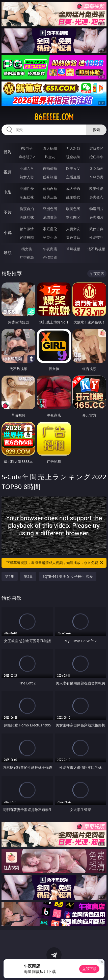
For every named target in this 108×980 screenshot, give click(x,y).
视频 (8, 172)
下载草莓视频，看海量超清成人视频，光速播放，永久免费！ (55, 563)
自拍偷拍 (50, 168)
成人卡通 (73, 189)
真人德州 (50, 148)
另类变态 (96, 197)
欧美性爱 (96, 189)
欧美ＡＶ (73, 168)
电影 (8, 192)
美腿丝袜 (27, 217)
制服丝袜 (27, 197)
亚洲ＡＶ (27, 168)
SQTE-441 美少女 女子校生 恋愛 (67, 576)
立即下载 (89, 969)
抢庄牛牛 (96, 157)
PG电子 (27, 148)
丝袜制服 (50, 177)
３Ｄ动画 (96, 168)
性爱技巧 (96, 237)
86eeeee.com (54, 117)
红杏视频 (27, 257)
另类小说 (50, 237)
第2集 (28, 576)
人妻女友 (73, 229)
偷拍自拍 (50, 189)
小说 (8, 232)
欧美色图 (73, 209)
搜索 (96, 130)
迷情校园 (27, 237)
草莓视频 (73, 249)
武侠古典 (96, 229)
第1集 (10, 576)
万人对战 (73, 148)
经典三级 (50, 197)
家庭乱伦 (50, 229)
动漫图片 (96, 209)
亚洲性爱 (27, 189)
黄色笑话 (73, 237)
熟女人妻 (27, 177)
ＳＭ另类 (96, 177)
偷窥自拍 (27, 209)
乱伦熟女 (73, 197)
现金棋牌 (73, 157)
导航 (8, 253)
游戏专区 (96, 148)
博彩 (8, 152)
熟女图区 (73, 217)
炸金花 (50, 157)
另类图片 (96, 217)
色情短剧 (50, 257)
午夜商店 (50, 249)
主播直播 (73, 177)
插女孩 (27, 249)
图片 (8, 212)
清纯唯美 (50, 217)
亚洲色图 (50, 209)
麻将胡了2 (27, 157)
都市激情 (27, 229)
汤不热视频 (96, 249)
